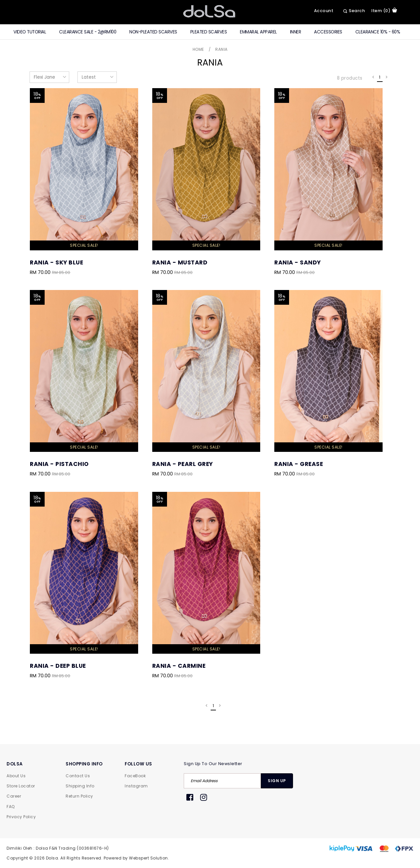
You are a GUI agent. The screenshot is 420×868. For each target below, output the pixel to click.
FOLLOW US (138, 764)
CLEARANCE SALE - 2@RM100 (88, 32)
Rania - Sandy (298, 262)
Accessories (328, 32)
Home (198, 49)
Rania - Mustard (180, 262)
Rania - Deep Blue (58, 666)
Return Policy (79, 796)
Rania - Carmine (179, 666)
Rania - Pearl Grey (183, 464)
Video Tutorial (30, 32)
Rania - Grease (299, 464)
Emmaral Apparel (258, 32)
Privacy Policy (21, 817)
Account (324, 11)
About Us (16, 776)
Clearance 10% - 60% (378, 32)
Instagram (136, 786)
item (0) (384, 10)
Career (14, 796)
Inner (296, 32)
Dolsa (52, 858)
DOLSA (15, 764)
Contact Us (78, 776)
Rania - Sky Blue (56, 262)
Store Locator (21, 786)
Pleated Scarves (209, 32)
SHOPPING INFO (84, 764)
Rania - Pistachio (59, 464)
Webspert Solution (148, 858)
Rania (221, 49)
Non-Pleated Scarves (153, 32)
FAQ (11, 807)
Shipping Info (80, 786)
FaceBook (135, 776)
